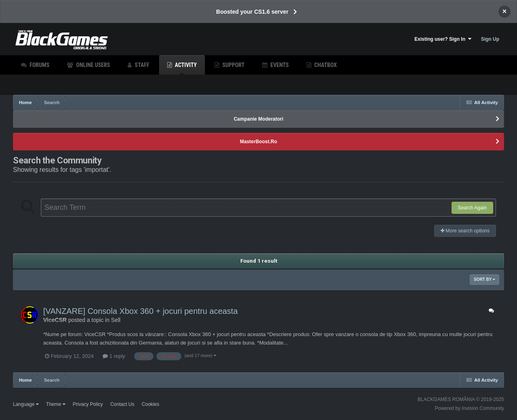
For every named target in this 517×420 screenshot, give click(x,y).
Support (233, 65)
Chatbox (325, 65)
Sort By (484, 279)
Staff (141, 65)
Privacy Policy (88, 404)
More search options (465, 231)
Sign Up (490, 39)
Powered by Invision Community (470, 408)
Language (26, 404)
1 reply (114, 356)
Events (279, 65)
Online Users (92, 65)
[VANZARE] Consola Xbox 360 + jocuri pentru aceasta (141, 311)
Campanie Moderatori (259, 119)
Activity (185, 68)
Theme (56, 404)
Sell (116, 320)
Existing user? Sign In (443, 39)
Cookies (150, 404)
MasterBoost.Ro (258, 142)
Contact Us (122, 404)
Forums (39, 65)
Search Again (472, 208)
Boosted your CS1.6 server (252, 12)
